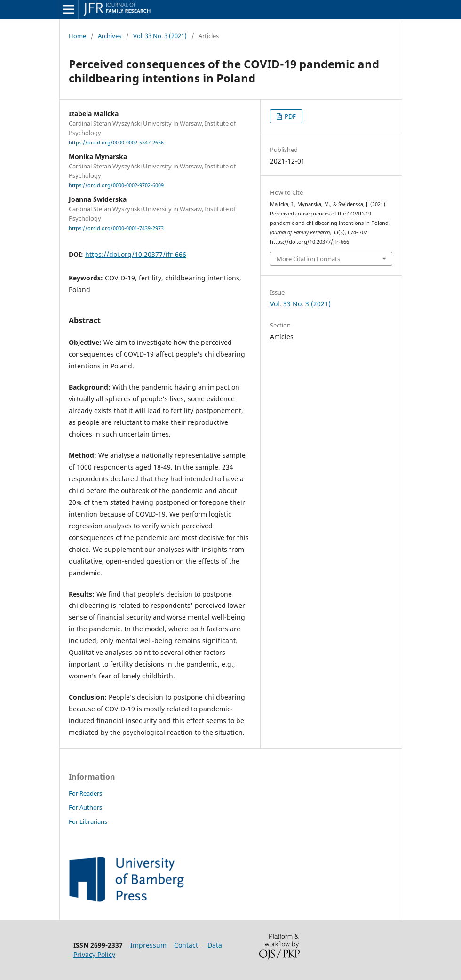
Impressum (148, 945)
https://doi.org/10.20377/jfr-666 (136, 254)
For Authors (85, 807)
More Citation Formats (308, 259)
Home (77, 36)
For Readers (85, 793)
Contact (187, 945)
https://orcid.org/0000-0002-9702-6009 (116, 185)
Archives (110, 36)
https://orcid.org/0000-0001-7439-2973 (116, 229)
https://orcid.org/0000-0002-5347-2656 (116, 143)
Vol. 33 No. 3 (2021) (160, 36)
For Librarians (88, 821)
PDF (290, 116)
